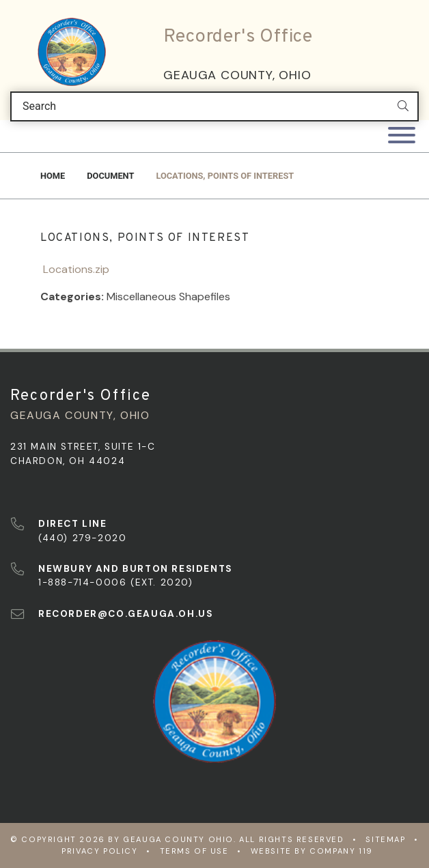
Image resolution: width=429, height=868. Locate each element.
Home (53, 176)
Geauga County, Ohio (237, 75)
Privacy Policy (99, 851)
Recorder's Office (238, 37)
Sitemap (385, 839)
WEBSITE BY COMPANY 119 (312, 851)
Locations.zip (75, 269)
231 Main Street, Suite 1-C (83, 447)
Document (110, 176)
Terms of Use (194, 851)
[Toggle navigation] (402, 136)
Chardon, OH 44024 (68, 461)
